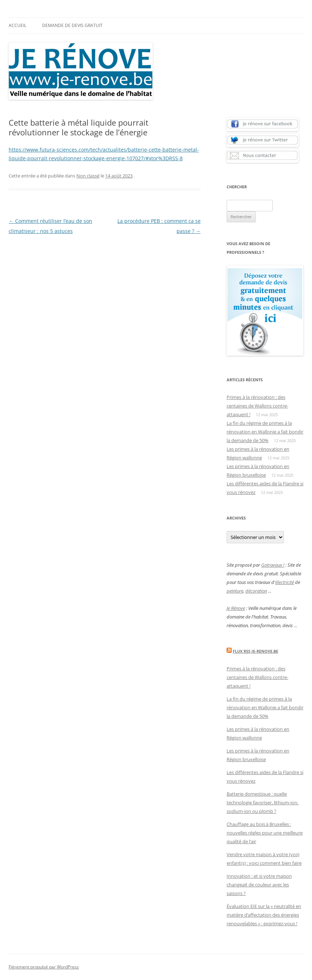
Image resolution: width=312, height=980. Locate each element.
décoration (256, 591)
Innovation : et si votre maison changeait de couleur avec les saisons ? (259, 885)
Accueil (17, 25)
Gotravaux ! (273, 565)
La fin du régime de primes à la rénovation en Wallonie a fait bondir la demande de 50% (265, 432)
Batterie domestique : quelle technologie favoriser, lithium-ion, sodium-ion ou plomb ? (262, 803)
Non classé (88, 176)
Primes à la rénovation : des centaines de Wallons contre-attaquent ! (257, 406)
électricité (285, 582)
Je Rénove (236, 608)
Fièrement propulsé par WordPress (44, 967)
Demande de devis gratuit (72, 25)
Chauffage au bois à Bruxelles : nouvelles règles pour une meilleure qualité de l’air (265, 833)
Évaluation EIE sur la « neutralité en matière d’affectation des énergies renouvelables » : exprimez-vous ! (264, 915)
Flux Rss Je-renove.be (255, 651)
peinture (235, 591)
